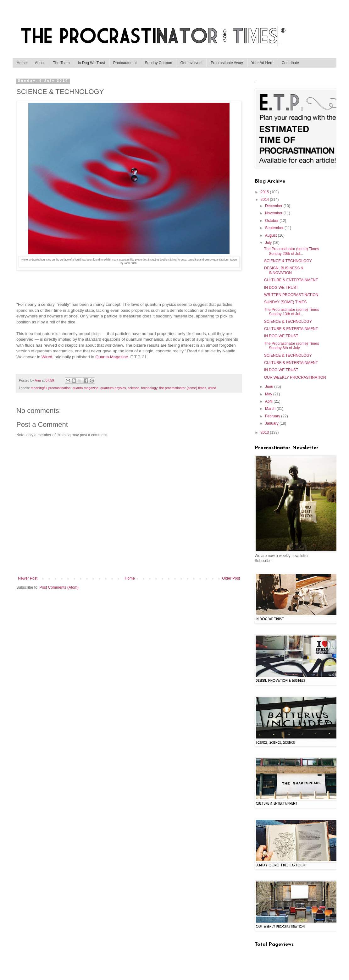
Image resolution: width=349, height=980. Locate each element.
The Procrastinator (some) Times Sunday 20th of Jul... (292, 251)
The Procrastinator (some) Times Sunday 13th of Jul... (292, 312)
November (274, 213)
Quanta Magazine (112, 357)
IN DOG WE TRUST (281, 288)
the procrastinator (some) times (183, 388)
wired (212, 388)
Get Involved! (191, 63)
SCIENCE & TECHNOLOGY (288, 261)
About (40, 63)
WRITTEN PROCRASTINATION (291, 295)
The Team (61, 63)
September (275, 228)
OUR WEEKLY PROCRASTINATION (295, 377)
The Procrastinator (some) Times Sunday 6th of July (292, 346)
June (270, 387)
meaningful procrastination (51, 388)
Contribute (290, 63)
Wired (47, 357)
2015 (265, 192)
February (273, 416)
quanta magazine (85, 388)
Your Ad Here (262, 63)
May (269, 394)
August (271, 235)
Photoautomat (125, 63)
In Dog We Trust (91, 63)
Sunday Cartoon (159, 63)
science (133, 388)
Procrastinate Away (227, 63)
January (272, 423)
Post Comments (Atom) (59, 587)
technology (149, 388)
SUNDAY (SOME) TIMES (285, 302)
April (269, 401)
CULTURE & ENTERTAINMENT (291, 280)
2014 (265, 200)
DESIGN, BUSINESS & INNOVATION (284, 270)
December (274, 206)
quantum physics (113, 388)
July (269, 243)
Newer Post (28, 578)
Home (22, 63)
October (272, 221)
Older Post (231, 578)
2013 (265, 432)
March (271, 409)
